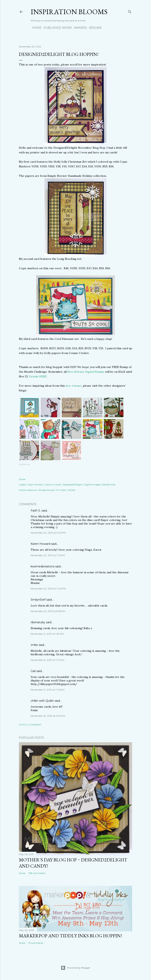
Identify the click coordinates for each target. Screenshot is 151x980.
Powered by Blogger (75, 968)
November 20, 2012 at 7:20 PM (48, 589)
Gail (33, 671)
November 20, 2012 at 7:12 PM (48, 555)
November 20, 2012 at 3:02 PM (48, 533)
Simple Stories (46, 490)
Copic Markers (35, 484)
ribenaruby (38, 622)
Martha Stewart (28, 490)
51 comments (36, 943)
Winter (72, 490)
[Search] (130, 11)
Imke (34, 645)
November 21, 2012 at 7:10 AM (47, 660)
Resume (94, 28)
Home (35, 28)
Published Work (56, 28)
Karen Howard (41, 544)
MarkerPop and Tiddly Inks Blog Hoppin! (70, 936)
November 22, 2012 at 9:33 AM (48, 716)
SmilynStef (38, 600)
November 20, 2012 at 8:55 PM (48, 611)
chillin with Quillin (42, 701)
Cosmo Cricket (53, 484)
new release (74, 386)
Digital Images (92, 484)
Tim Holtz (61, 490)
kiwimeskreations (43, 566)
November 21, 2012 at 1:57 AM (47, 634)
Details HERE (38, 376)
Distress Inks (108, 484)
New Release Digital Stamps (86, 372)
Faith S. (36, 511)
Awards (79, 28)
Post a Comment (30, 725)
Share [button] (22, 479)
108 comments (37, 873)
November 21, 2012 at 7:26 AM (48, 690)
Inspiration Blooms (69, 12)
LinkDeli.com (24, 464)
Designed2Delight (72, 484)
